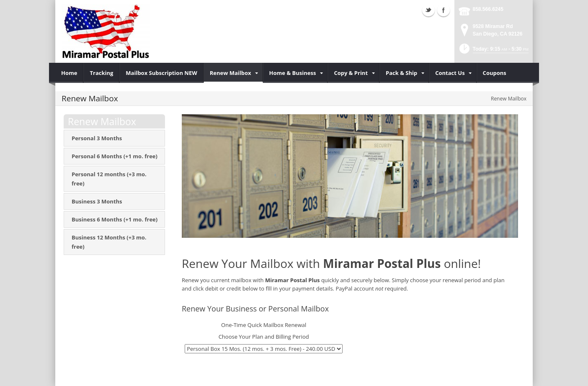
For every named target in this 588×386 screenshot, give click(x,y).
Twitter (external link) (428, 10)
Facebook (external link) (444, 10)
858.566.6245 (488, 9)
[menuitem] (69, 73)
